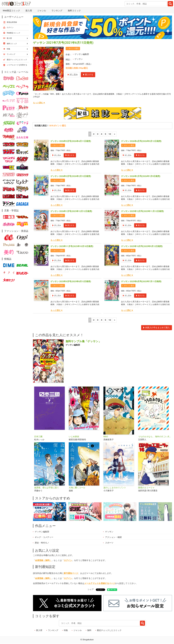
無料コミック (74, 11)
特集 (66, 630)
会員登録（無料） (43, 560)
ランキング (57, 11)
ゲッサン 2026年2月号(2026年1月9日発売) (141, 176)
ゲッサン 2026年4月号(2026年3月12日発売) (141, 141)
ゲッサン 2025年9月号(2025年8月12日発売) (71, 281)
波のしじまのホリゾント (115, 488)
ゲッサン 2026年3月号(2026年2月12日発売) (71, 176)
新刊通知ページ (71, 573)
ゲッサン (79, 59)
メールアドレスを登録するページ (100, 583)
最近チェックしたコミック (109, 630)
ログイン (68, 560)
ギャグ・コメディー (44, 537)
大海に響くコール (77, 488)
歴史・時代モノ (42, 543)
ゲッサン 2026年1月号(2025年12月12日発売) (71, 211)
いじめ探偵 (74, 437)
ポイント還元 (74, 48)
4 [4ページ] (102, 134)
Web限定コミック (11, 11)
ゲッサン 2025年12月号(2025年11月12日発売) (142, 211)
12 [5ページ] (110, 134)
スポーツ (109, 543)
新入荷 (29, 11)
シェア (91, 589)
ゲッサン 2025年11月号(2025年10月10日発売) (72, 246)
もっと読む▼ (39, 103)
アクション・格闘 (113, 537)
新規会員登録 (12, 22)
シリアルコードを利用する (17, 65)
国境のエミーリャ (146, 488)
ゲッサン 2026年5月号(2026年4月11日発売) (71, 141)
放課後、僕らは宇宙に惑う (47, 488)
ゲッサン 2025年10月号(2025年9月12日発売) (142, 246)
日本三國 (38, 437)
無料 (89, 630)
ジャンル (42, 11)
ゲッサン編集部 (82, 54)
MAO (106, 437)
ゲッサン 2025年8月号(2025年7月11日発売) (141, 281)
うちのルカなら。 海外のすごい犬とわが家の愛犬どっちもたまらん (154, 437)
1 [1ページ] (90, 134)
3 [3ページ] (98, 134)
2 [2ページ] (94, 134)
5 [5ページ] (105, 134)
